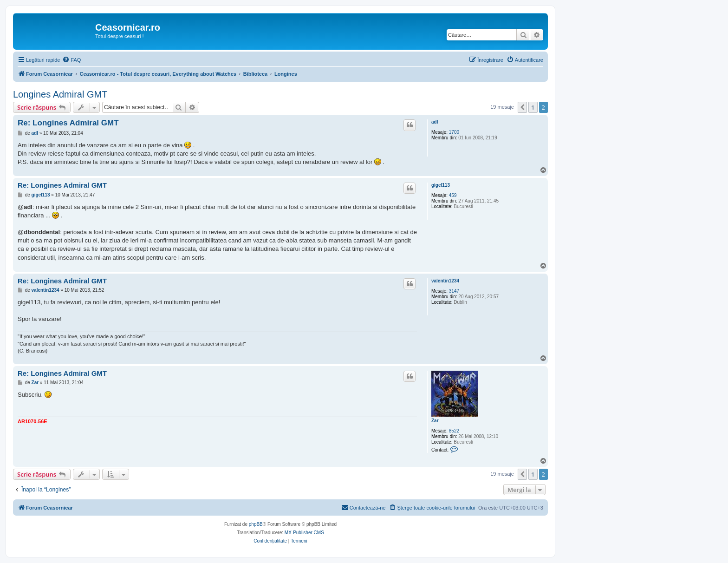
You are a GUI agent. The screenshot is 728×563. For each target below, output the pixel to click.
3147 (454, 291)
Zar (435, 421)
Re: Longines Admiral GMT (68, 123)
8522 (454, 431)
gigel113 (441, 185)
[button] (522, 107)
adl (435, 122)
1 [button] (533, 107)
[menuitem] (71, 60)
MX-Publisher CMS (304, 533)
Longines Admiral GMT (60, 94)
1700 (454, 132)
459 (453, 195)
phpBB (256, 524)
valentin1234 (445, 281)
